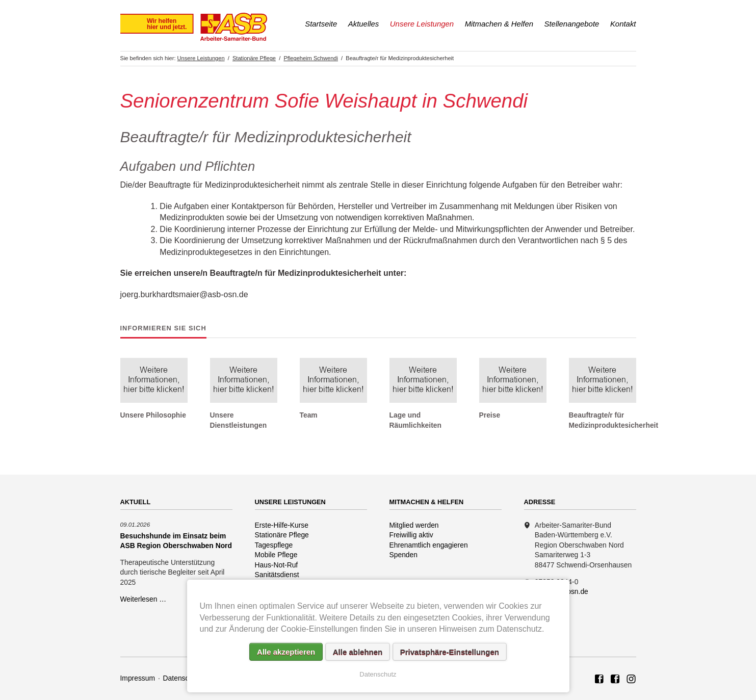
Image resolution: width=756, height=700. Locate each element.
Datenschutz (183, 678)
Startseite (321, 24)
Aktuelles (364, 24)
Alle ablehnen (358, 652)
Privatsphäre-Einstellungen (450, 652)
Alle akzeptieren (286, 652)
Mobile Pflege (276, 555)
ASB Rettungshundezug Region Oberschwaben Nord (615, 680)
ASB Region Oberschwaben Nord (599, 680)
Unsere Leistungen (422, 24)
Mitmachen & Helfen (499, 24)
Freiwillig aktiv (411, 535)
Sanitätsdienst (277, 575)
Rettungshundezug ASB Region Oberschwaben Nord (631, 680)
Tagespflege (274, 545)
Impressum (138, 678)
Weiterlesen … (144, 599)
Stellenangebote (572, 24)
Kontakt (623, 24)
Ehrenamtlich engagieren (429, 545)
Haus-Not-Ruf (277, 565)
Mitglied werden (414, 525)
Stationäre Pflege (282, 535)
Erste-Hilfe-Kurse (282, 525)
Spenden (404, 555)
